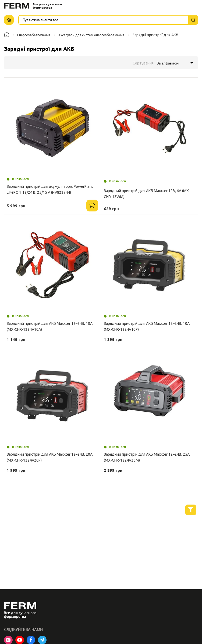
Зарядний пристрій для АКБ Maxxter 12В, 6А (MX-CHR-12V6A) (147, 194)
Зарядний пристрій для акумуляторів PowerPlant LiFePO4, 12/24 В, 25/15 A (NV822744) (50, 189)
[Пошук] (193, 20)
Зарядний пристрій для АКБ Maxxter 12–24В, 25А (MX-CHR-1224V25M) (147, 457)
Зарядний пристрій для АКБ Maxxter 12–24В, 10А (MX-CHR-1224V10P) (147, 326)
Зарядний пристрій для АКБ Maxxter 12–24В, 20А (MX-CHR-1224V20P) (50, 457)
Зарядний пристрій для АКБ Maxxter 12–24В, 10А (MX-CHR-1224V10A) (50, 326)
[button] (9, 20)
